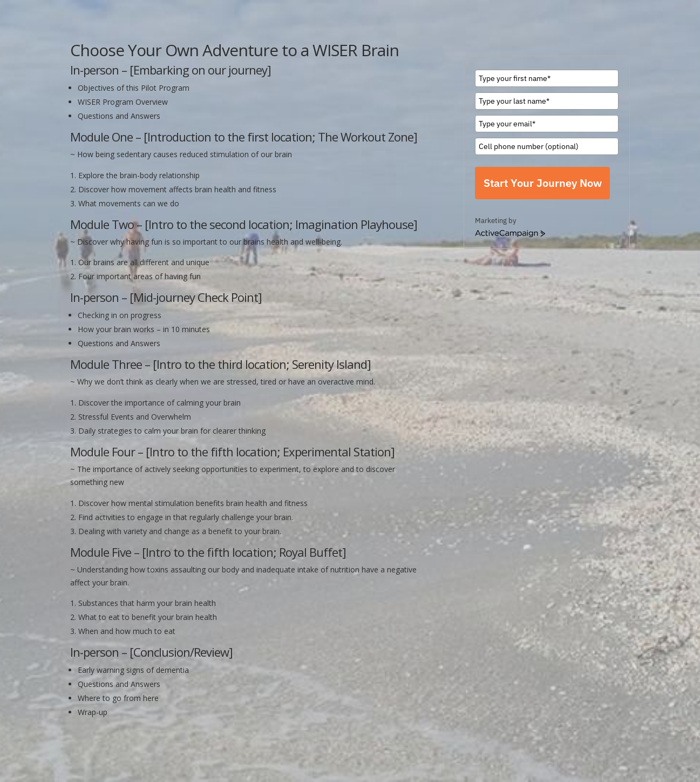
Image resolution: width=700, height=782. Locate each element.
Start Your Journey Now (543, 183)
